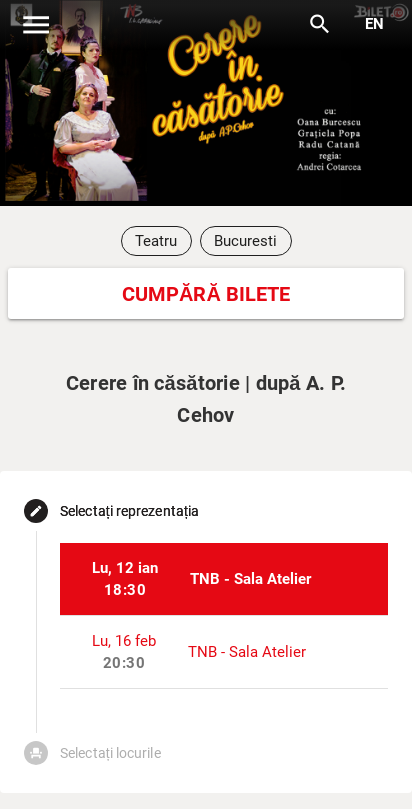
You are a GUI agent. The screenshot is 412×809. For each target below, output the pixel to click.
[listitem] (224, 579)
